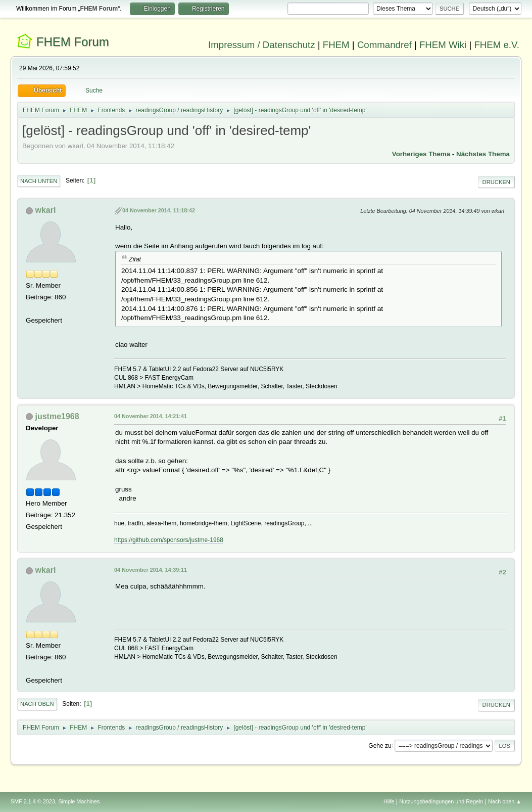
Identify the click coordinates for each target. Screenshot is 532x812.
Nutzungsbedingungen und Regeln (441, 801)
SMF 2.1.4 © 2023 (33, 801)
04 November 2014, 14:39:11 (151, 570)
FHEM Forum (73, 42)
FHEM (336, 45)
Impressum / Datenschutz (262, 45)
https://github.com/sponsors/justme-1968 (169, 540)
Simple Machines (79, 801)
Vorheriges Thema (421, 154)
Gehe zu (380, 745)
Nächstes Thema (483, 154)
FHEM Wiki (443, 45)
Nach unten (39, 181)
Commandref (384, 45)
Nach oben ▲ (505, 801)
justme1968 (57, 416)
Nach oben (37, 704)
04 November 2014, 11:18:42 (159, 210)
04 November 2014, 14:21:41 (151, 416)
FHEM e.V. (497, 45)
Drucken (496, 182)
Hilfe (389, 801)
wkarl (46, 210)
